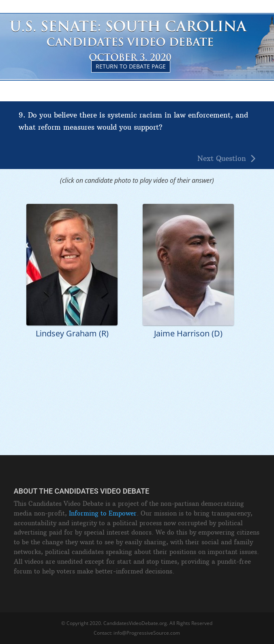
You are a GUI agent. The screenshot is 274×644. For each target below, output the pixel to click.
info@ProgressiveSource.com (147, 633)
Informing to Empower (103, 513)
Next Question (222, 159)
